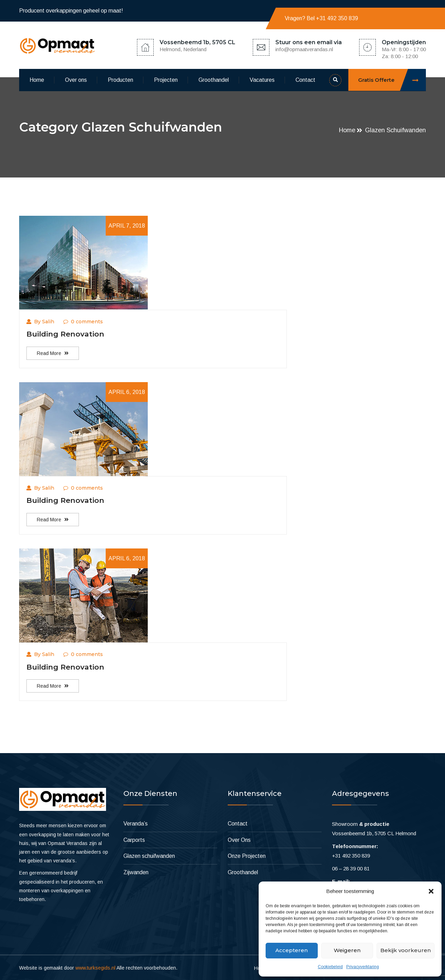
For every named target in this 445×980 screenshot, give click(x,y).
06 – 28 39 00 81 (351, 868)
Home (37, 80)
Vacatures (262, 80)
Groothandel (214, 80)
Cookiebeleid (330, 967)
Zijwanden (136, 872)
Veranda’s (136, 823)
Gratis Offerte (392, 80)
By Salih (40, 322)
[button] (431, 891)
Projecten (166, 80)
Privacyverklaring (363, 967)
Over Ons (239, 839)
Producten (120, 80)
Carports (134, 839)
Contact (305, 80)
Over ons (76, 80)
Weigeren (347, 950)
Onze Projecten (247, 855)
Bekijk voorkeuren (406, 950)
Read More (53, 353)
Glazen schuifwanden (395, 130)
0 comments (83, 322)
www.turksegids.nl (95, 967)
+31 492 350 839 (337, 18)
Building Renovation (65, 334)
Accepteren (292, 950)
